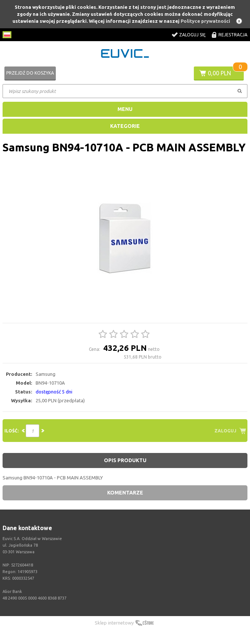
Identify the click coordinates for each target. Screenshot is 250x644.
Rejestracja (233, 35)
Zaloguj (225, 431)
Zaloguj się (192, 35)
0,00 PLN (219, 73)
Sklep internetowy (114, 623)
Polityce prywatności (205, 21)
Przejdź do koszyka (30, 73)
